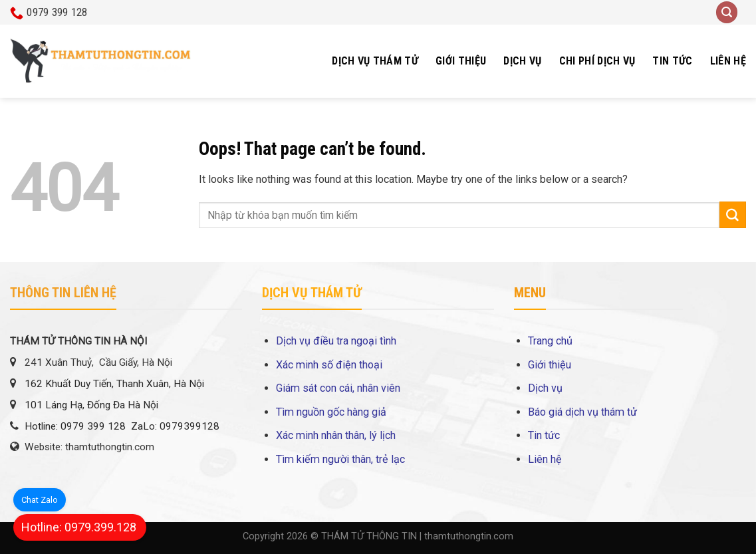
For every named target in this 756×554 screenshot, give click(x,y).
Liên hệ (728, 61)
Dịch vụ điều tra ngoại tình (336, 341)
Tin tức (672, 61)
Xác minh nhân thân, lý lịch (336, 435)
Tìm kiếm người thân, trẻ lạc (340, 459)
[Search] (727, 12)
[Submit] (733, 215)
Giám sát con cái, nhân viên (338, 388)
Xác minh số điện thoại (329, 365)
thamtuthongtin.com (469, 536)
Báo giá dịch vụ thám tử (582, 412)
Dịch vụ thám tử (375, 61)
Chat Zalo (40, 500)
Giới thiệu (461, 61)
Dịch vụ (522, 61)
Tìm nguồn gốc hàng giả (331, 412)
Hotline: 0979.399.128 (79, 527)
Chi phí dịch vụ (597, 61)
